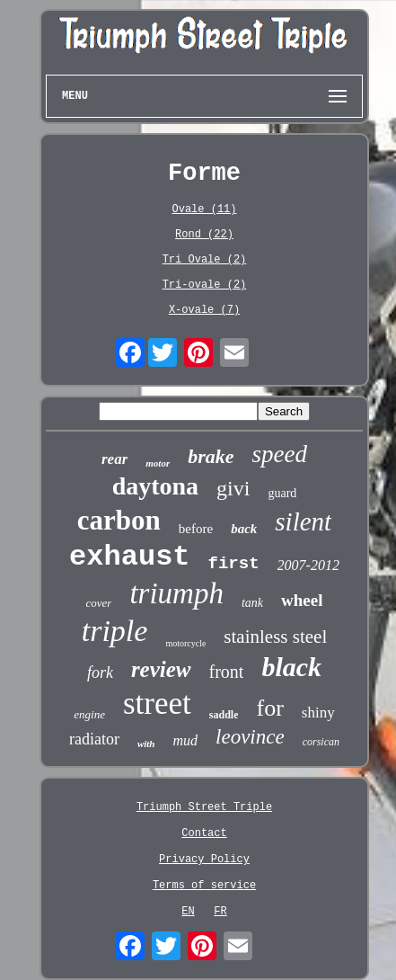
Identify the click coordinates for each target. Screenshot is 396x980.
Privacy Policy (204, 860)
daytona (155, 486)
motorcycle (185, 643)
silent (303, 521)
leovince (250, 737)
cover (99, 603)
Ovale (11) (204, 209)
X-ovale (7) (204, 310)
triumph (176, 593)
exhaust (129, 557)
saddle (224, 715)
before (196, 529)
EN (188, 912)
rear (114, 459)
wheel (302, 600)
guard (282, 493)
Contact (204, 833)
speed (280, 454)
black (291, 667)
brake (211, 456)
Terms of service (204, 886)
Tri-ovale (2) (205, 285)
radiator (94, 739)
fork (100, 673)
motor (158, 463)
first (234, 564)
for (269, 708)
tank (252, 603)
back (244, 529)
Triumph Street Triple (204, 807)
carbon (119, 520)
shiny (318, 713)
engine (89, 714)
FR (220, 912)
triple (115, 631)
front (227, 672)
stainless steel (275, 637)
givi (233, 488)
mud (186, 740)
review (161, 669)
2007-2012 (308, 565)
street (157, 704)
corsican (321, 742)
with (146, 744)
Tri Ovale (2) (205, 260)
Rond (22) (204, 235)
